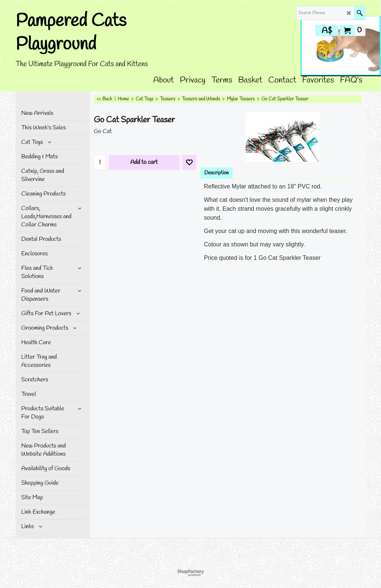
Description (217, 173)
